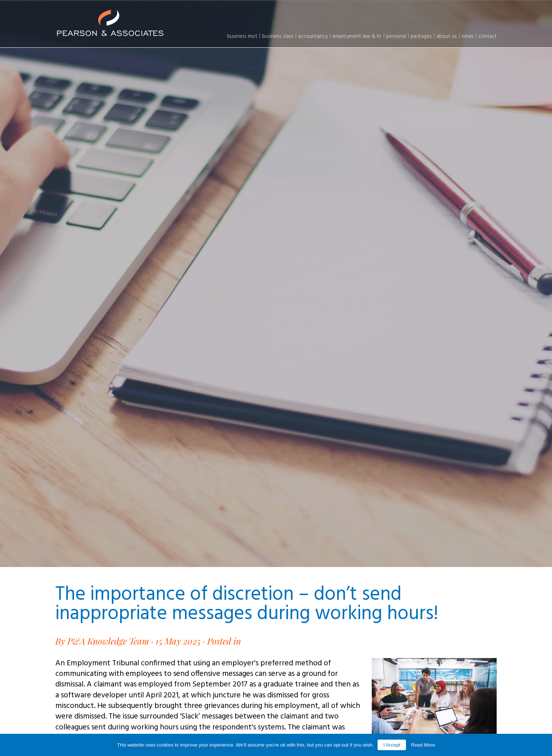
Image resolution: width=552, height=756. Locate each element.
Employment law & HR (357, 37)
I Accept (392, 745)
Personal (396, 37)
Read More (423, 745)
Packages (421, 37)
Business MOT (242, 37)
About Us (447, 37)
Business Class (278, 37)
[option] (276, 283)
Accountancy (313, 37)
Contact (488, 37)
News (468, 37)
